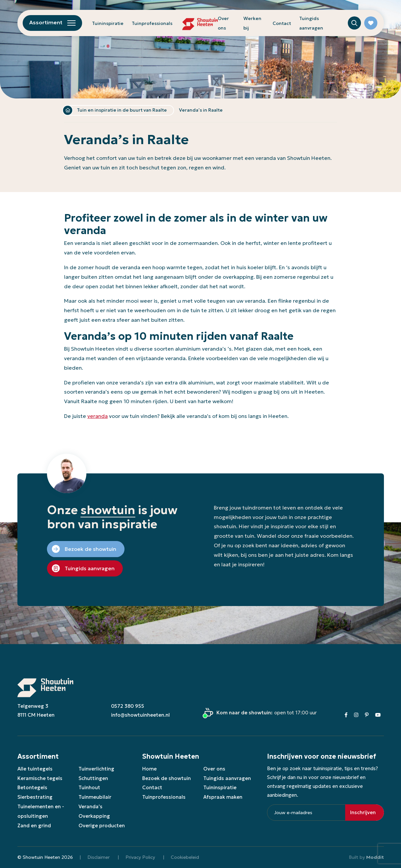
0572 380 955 (128, 706)
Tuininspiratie (108, 23)
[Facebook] (346, 715)
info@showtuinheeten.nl (140, 715)
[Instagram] (356, 715)
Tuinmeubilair (95, 797)
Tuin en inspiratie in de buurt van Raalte (122, 110)
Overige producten (102, 825)
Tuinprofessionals (152, 23)
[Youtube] (378, 715)
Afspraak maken (223, 797)
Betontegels (32, 787)
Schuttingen (93, 778)
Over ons (214, 769)
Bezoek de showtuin (167, 778)
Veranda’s (90, 806)
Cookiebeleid (185, 857)
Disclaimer (99, 857)
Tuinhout (89, 787)
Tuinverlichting (96, 769)
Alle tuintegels (35, 769)
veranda (98, 416)
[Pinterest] (367, 715)
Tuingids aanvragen (227, 778)
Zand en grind (34, 825)
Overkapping (94, 816)
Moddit (375, 857)
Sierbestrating (35, 797)
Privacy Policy (140, 857)
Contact (282, 23)
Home (68, 110)
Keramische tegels (40, 778)
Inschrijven (363, 812)
